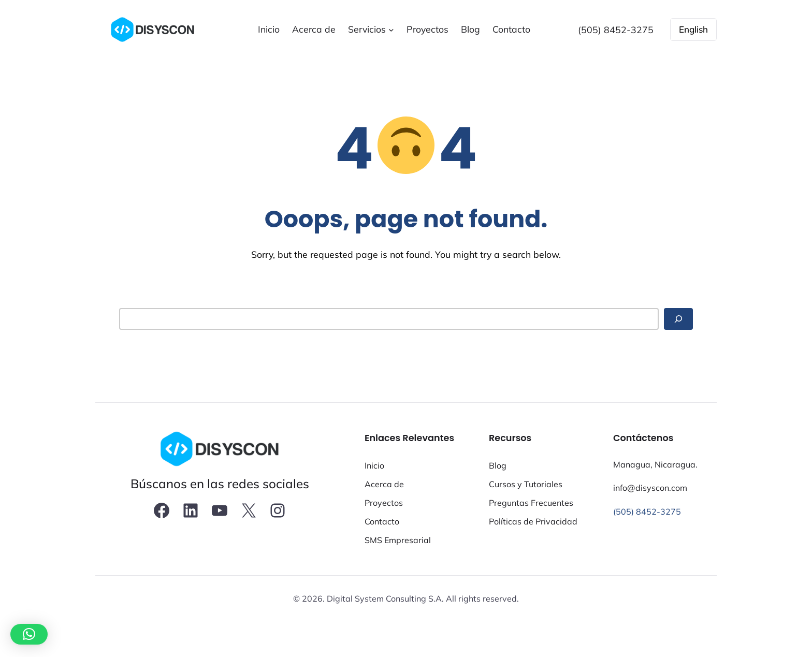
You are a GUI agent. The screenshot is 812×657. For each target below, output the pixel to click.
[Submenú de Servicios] (391, 30)
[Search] (678, 319)
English (693, 29)
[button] (29, 634)
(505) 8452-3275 (647, 512)
